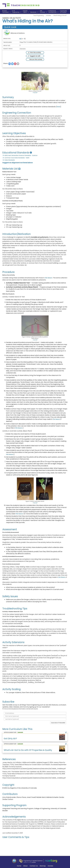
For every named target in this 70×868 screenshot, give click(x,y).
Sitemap (43, 866)
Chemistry (23, 49)
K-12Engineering (17, 12)
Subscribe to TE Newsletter (58, 723)
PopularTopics (26, 12)
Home (19, 866)
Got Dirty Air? (10, 739)
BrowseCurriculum (6, 12)
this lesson (48, 278)
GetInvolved (43, 12)
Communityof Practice (63, 12)
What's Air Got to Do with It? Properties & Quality (28, 750)
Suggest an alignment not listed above (18, 163)
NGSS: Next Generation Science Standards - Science (20, 155)
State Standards (9, 160)
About (25, 866)
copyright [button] (35, 93)
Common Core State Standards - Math (16, 158)
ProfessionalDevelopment (53, 12)
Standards (34, 12)
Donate (50, 866)
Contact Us (34, 866)
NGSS (58, 107)
